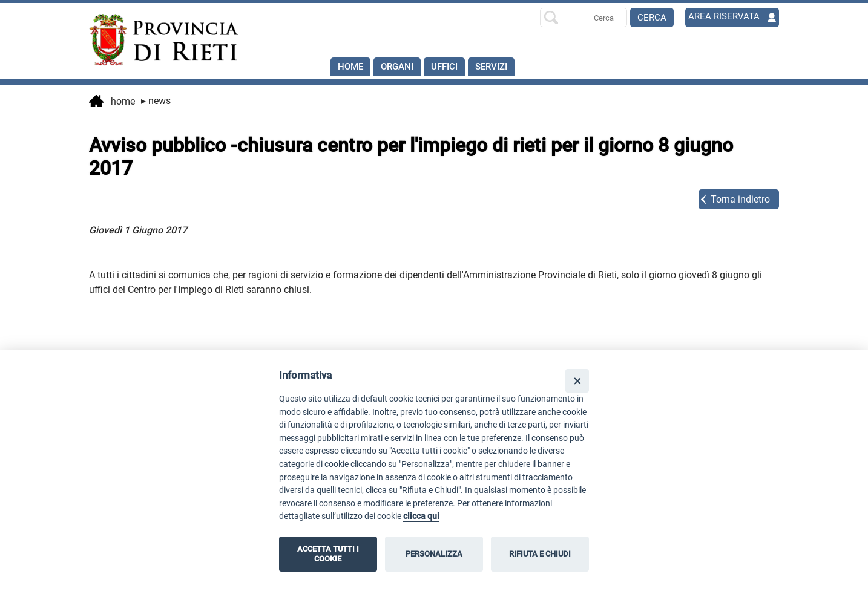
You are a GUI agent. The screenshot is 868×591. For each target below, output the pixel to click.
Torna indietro (740, 199)
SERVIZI (500, 67)
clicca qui (421, 516)
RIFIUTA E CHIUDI (540, 554)
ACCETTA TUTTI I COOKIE (328, 554)
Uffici (450, 67)
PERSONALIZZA (434, 554)
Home (351, 67)
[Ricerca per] (584, 18)
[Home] (158, 40)
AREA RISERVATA (725, 17)
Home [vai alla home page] (112, 102)
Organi (400, 67)
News (156, 101)
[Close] (577, 381)
